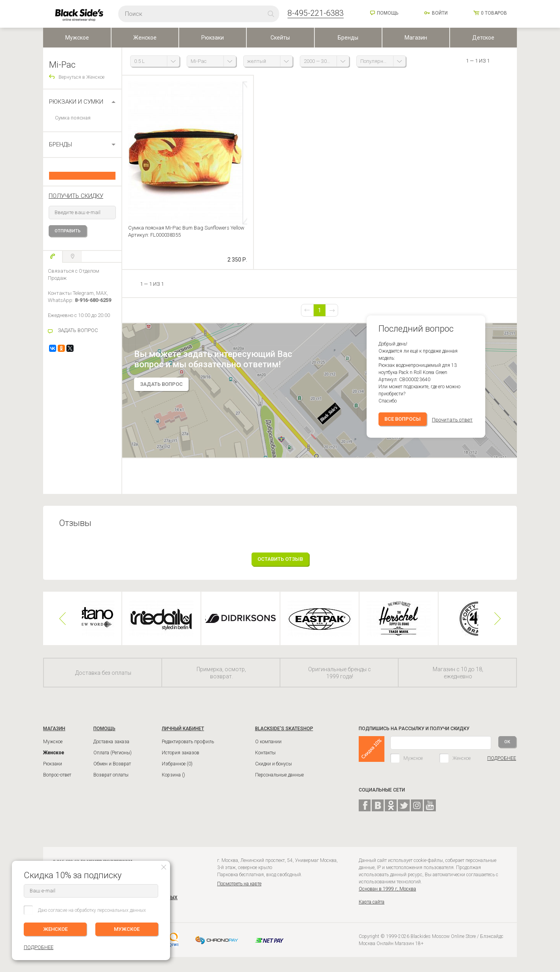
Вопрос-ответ (57, 781)
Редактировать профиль (188, 748)
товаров (494, 13)
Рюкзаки (213, 38)
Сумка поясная (73, 118)
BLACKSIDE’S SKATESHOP (284, 735)
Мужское (77, 38)
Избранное (177, 770)
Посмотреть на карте (239, 890)
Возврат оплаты (111, 781)
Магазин (416, 38)
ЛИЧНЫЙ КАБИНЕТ (183, 735)
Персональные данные (279, 781)
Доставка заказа (111, 748)
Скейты (280, 38)
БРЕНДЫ (61, 144)
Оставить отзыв (280, 565)
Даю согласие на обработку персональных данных (92, 910)
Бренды (348, 38)
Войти (440, 13)
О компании (268, 748)
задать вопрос (161, 390)
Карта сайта (372, 908)
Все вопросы (403, 425)
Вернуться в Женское (81, 77)
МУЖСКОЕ (127, 929)
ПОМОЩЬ (104, 735)
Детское (483, 38)
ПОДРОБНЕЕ (502, 764)
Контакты (265, 759)
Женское (145, 38)
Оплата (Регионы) (113, 759)
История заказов (181, 759)
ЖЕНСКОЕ (55, 929)
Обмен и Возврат (112, 770)
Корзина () (173, 781)
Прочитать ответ (452, 426)
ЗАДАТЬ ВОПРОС (78, 330)
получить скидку (76, 196)
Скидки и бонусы (273, 770)
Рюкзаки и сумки (76, 102)
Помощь (388, 13)
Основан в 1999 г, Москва (387, 895)
